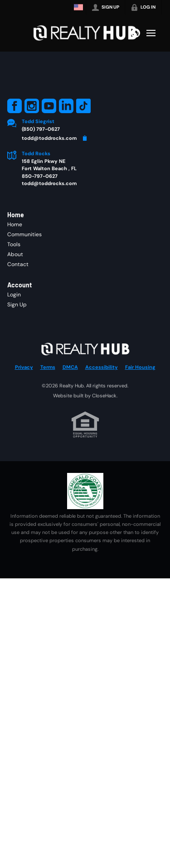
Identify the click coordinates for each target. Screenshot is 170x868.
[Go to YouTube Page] (49, 106)
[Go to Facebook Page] (15, 106)
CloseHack (104, 396)
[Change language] (78, 7)
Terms (48, 367)
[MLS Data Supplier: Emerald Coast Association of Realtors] (85, 491)
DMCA (70, 367)
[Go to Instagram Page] (32, 106)
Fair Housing (140, 367)
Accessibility (102, 367)
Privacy (24, 367)
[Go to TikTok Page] (83, 106)
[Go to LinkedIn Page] (66, 106)
